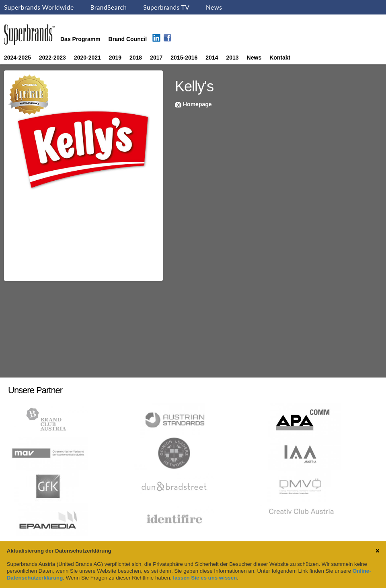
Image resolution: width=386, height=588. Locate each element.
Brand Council (128, 39)
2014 (212, 58)
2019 (115, 58)
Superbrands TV (166, 7)
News (214, 7)
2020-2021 (87, 58)
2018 (136, 58)
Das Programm (80, 39)
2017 (156, 58)
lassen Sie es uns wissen (205, 578)
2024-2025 (17, 58)
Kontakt (280, 58)
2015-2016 (184, 58)
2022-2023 (52, 58)
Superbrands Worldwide (39, 7)
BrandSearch (108, 7)
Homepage (197, 104)
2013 (232, 58)
